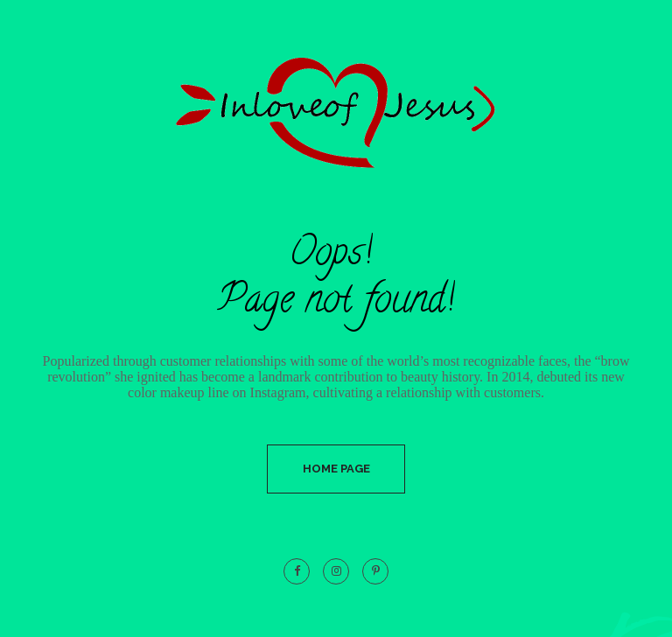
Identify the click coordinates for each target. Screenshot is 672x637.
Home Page (336, 469)
